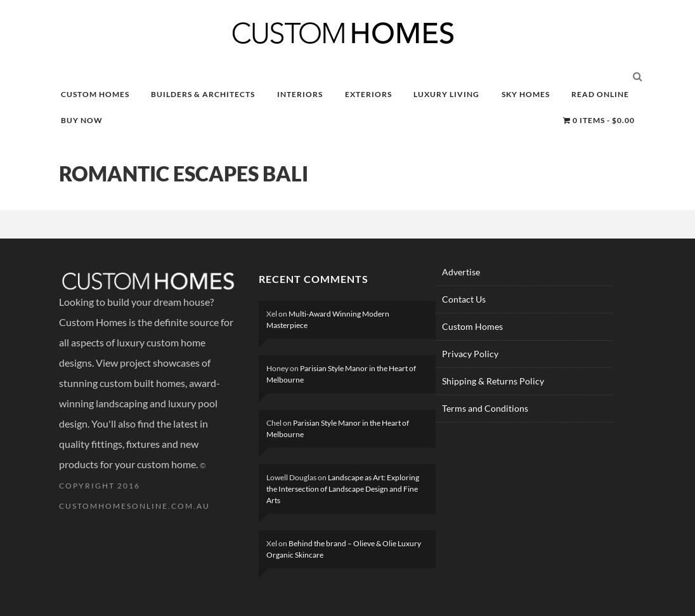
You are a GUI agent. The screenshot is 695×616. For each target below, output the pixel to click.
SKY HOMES (526, 94)
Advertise (461, 272)
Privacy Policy (470, 354)
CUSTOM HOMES (95, 94)
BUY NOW (82, 120)
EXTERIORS (368, 94)
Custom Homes (472, 326)
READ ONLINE (600, 94)
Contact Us (464, 299)
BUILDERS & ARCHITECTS (203, 94)
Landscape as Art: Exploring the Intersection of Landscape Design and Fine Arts (343, 489)
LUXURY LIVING (446, 94)
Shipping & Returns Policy (493, 381)
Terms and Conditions (485, 408)
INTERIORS (300, 94)
